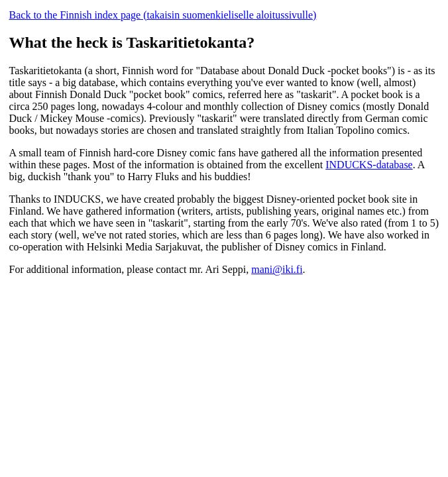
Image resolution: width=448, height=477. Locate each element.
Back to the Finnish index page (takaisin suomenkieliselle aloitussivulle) (163, 15)
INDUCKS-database (369, 165)
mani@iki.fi (277, 269)
